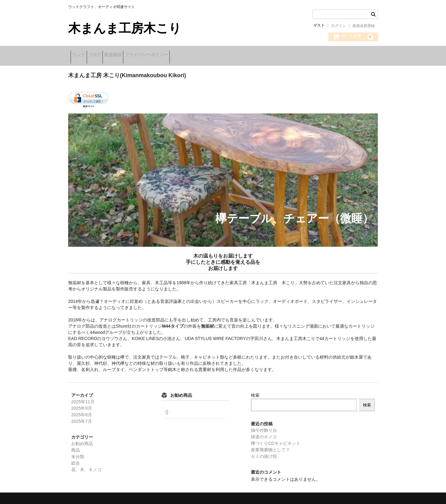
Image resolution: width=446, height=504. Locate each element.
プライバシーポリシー (178, 55)
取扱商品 (135, 55)
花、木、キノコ (86, 466)
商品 (76, 446)
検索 (255, 391)
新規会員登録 (364, 26)
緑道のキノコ (264, 433)
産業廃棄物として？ (270, 446)
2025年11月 (83, 398)
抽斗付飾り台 (264, 426)
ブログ (107, 55)
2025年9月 (82, 404)
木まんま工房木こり (125, 28)
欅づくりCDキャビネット (276, 439)
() (166, 408)
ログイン (339, 26)
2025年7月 (82, 417)
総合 (76, 459)
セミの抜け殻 (264, 452)
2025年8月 (82, 411)
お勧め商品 (82, 440)
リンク (81, 55)
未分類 (78, 453)
